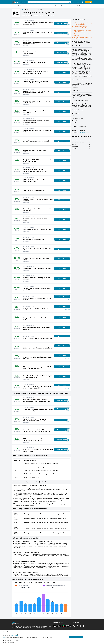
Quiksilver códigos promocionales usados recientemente (82, 31)
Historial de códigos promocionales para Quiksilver (83, 38)
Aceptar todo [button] (76, 637)
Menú (24, 2)
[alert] (52, 637)
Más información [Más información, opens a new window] (15, 635)
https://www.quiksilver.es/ (27, 17)
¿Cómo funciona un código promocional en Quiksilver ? (81, 27)
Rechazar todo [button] (92, 637)
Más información (66, 300)
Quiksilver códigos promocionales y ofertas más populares (83, 24)
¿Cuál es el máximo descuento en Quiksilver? (82, 34)
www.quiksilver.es (85, 132)
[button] (35, 642)
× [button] (102, 631)
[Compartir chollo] (78, 2)
